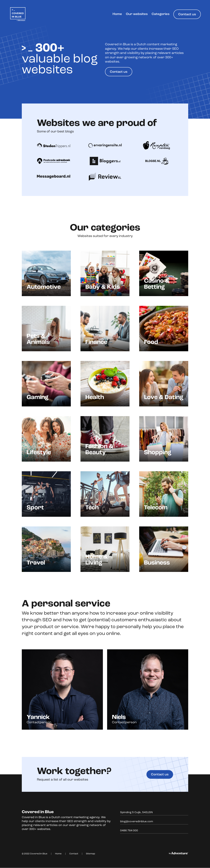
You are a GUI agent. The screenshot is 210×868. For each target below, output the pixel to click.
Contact (74, 854)
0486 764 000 (129, 831)
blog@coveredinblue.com (137, 822)
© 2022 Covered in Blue (35, 854)
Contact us (187, 14)
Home (118, 14)
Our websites (137, 14)
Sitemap (91, 854)
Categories (161, 14)
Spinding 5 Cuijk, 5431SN (136, 813)
